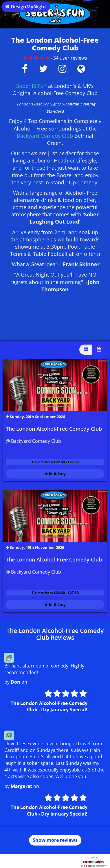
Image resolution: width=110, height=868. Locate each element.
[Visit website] (81, 70)
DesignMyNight (26, 7)
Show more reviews (55, 840)
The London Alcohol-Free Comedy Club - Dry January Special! (49, 707)
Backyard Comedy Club (45, 136)
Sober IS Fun (31, 86)
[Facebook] (24, 70)
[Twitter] (43, 70)
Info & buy (55, 474)
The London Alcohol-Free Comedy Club (54, 429)
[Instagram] (62, 70)
